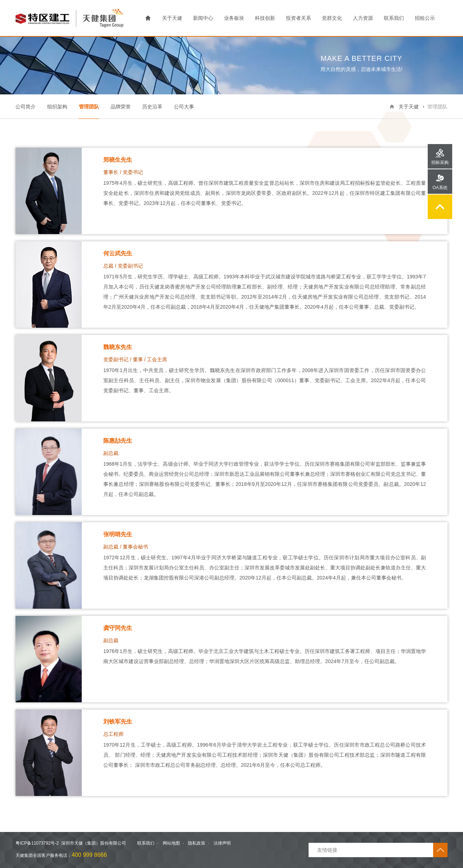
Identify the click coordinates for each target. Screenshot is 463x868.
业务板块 (234, 18)
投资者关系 (298, 18)
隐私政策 (197, 843)
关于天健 (172, 18)
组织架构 (57, 107)
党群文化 (332, 18)
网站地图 (171, 843)
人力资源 (363, 18)
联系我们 (394, 18)
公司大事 (184, 107)
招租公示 (425, 18)
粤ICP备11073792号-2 (37, 843)
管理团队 (89, 107)
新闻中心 (203, 18)
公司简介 (26, 107)
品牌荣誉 (121, 107)
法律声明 (222, 843)
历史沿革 (152, 107)
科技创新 (265, 18)
